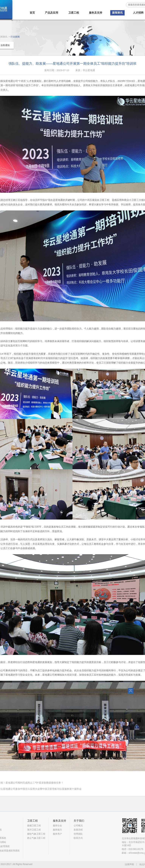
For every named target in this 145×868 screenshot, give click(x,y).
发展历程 (78, 830)
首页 (32, 13)
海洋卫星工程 (34, 830)
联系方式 (78, 838)
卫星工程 (74, 13)
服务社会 (57, 826)
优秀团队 (78, 834)
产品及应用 (52, 13)
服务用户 (57, 834)
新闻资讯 (117, 13)
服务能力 (57, 830)
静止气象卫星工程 (36, 838)
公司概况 (78, 826)
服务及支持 (96, 13)
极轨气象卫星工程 (36, 834)
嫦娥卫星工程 (34, 826)
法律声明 (129, 864)
